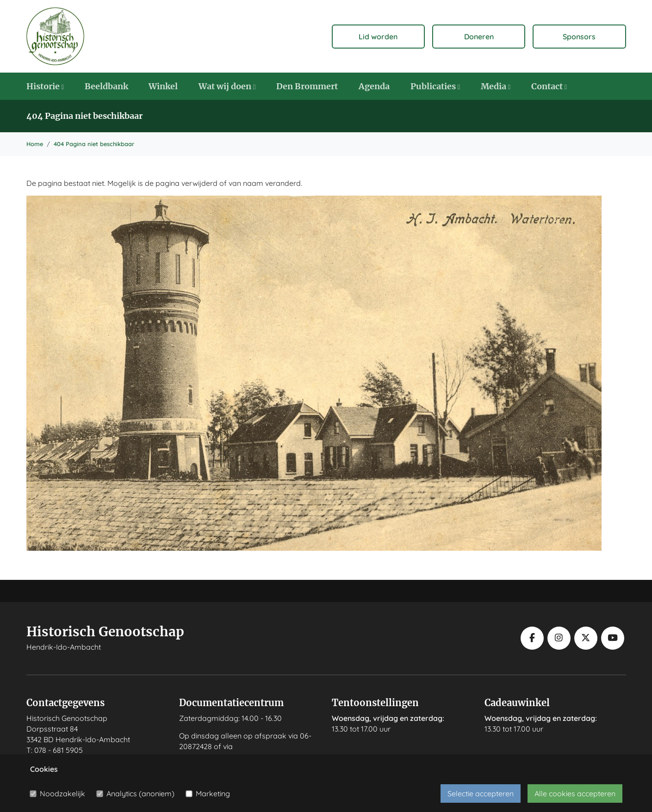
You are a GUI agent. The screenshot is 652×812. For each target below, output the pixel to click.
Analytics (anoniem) (140, 794)
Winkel (163, 86)
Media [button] (496, 86)
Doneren (479, 37)
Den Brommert (307, 86)
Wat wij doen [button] (227, 86)
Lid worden (378, 37)
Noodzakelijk (62, 794)
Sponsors (579, 37)
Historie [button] (45, 86)
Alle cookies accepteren (575, 794)
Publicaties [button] (435, 86)
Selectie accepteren (481, 794)
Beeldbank (106, 86)
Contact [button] (549, 86)
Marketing (213, 794)
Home (35, 144)
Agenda (374, 86)
